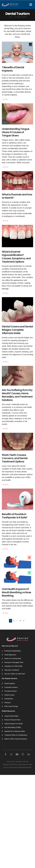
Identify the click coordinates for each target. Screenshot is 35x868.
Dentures (8, 703)
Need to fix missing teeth (13, 658)
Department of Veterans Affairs (15, 731)
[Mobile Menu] (31, 5)
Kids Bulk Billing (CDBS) (13, 727)
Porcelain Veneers (11, 691)
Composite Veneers (11, 687)
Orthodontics (9, 699)
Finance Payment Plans (12, 720)
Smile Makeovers (10, 655)
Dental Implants (10, 683)
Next (24, 621)
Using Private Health (11, 716)
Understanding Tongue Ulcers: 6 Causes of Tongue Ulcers (16, 132)
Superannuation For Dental (14, 724)
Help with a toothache (12, 670)
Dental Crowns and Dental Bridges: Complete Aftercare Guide (17, 361)
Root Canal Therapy (11, 706)
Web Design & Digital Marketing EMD (21, 767)
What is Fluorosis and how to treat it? (17, 206)
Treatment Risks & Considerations (16, 735)
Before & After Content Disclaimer (16, 739)
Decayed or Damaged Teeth (14, 662)
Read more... (6, 99)
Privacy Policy (11, 762)
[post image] (17, 52)
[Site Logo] (10, 5)
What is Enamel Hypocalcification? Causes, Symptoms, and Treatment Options (16, 279)
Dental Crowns (9, 695)
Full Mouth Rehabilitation (13, 651)
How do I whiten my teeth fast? (15, 674)
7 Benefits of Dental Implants (13, 69)
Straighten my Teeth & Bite (13, 666)
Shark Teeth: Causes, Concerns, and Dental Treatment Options (15, 508)
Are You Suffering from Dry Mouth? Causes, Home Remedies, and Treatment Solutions (17, 433)
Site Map (26, 762)
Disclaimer (19, 762)
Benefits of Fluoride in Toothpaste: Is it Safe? (15, 579)
